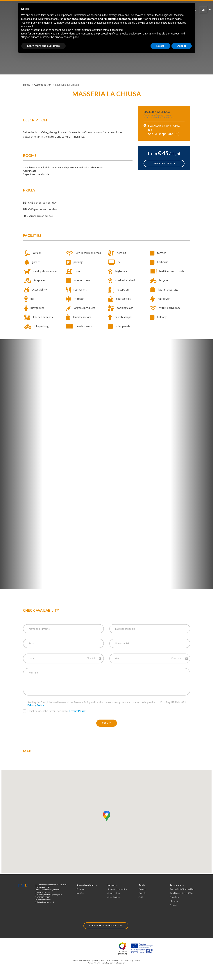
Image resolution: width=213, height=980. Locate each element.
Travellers (174, 897)
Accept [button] (182, 46)
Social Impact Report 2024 (181, 893)
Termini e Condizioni (117, 963)
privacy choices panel (67, 37)
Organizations (114, 893)
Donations (81, 889)
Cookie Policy (104, 963)
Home (27, 85)
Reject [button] (160, 46)
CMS (141, 897)
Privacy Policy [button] (36, 705)
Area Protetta (126, 960)
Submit (107, 723)
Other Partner (114, 897)
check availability (164, 163)
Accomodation (43, 85)
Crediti (137, 960)
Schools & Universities (117, 889)
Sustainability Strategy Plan (182, 889)
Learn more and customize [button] (43, 46)
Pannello (142, 893)
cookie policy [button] (174, 19)
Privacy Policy (93, 963)
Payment (142, 889)
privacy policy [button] (116, 15)
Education (174, 901)
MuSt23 (80, 893)
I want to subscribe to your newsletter (54, 711)
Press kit (173, 905)
